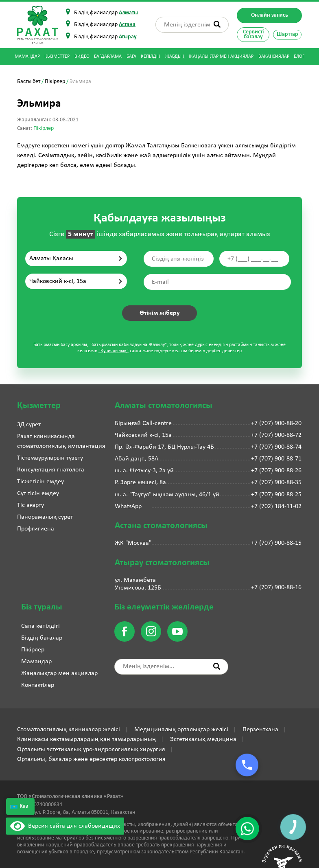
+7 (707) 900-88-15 (276, 543)
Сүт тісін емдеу (38, 493)
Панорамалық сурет (45, 517)
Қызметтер (57, 57)
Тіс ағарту (31, 505)
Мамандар (27, 57)
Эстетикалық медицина (203, 739)
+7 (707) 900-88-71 (276, 459)
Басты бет (29, 82)
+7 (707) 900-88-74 (276, 447)
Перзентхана (260, 730)
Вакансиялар (274, 57)
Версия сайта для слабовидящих (65, 826)
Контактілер (38, 685)
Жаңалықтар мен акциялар (221, 57)
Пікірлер (55, 82)
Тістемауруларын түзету (50, 458)
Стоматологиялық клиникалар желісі (69, 730)
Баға (131, 57)
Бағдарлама (108, 57)
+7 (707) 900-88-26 (276, 471)
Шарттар (287, 34)
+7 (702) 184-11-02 (276, 506)
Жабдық (175, 57)
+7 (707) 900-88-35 (276, 482)
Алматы (128, 13)
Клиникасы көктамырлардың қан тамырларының (86, 739)
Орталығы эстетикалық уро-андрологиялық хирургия (91, 750)
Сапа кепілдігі (40, 626)
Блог (299, 57)
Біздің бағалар (42, 638)
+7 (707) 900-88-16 (276, 587)
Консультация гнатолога (51, 470)
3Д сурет (29, 425)
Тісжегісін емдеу (40, 482)
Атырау (128, 37)
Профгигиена (36, 529)
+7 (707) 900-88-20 (276, 423)
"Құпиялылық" (114, 351)
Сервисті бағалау (253, 34)
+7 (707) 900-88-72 (276, 435)
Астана (127, 25)
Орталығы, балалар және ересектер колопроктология (91, 759)
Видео (82, 57)
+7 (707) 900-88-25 (276, 495)
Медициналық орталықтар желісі (181, 730)
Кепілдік (151, 57)
